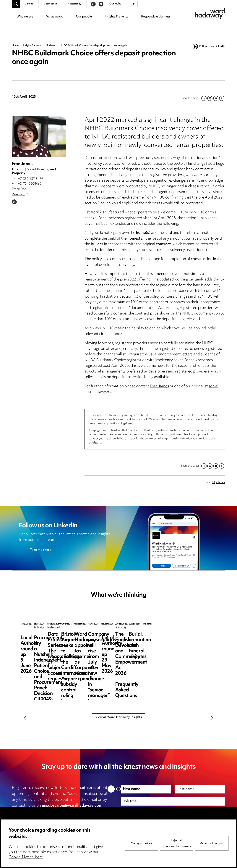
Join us (29, 4)
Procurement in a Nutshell (117, 624)
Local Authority (42, 624)
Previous (25, 718)
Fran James (23, 164)
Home (15, 46)
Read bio (20, 195)
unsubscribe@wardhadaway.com (72, 806)
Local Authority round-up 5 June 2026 (48, 637)
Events (178, 624)
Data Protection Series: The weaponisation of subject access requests (185, 640)
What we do (55, 17)
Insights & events (116, 17)
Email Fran (19, 189)
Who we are (25, 17)
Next (212, 718)
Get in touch (50, 4)
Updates (51, 46)
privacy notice (51, 812)
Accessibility (74, 4)
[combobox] (123, 4)
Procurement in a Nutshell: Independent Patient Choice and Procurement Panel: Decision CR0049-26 (118, 646)
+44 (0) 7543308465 (27, 184)
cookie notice (85, 812)
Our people (84, 17)
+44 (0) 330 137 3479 (27, 179)
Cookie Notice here (26, 857)
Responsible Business (156, 17)
